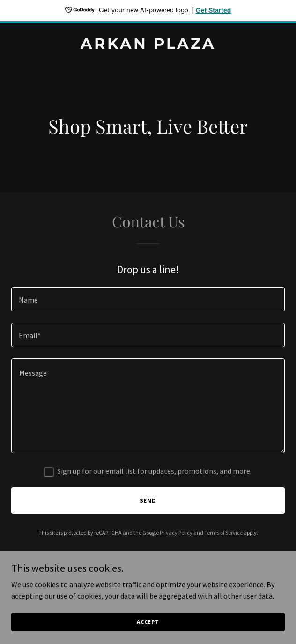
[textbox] (148, 299)
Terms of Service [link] (223, 533)
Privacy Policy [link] (176, 533)
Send (148, 500)
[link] (148, 46)
